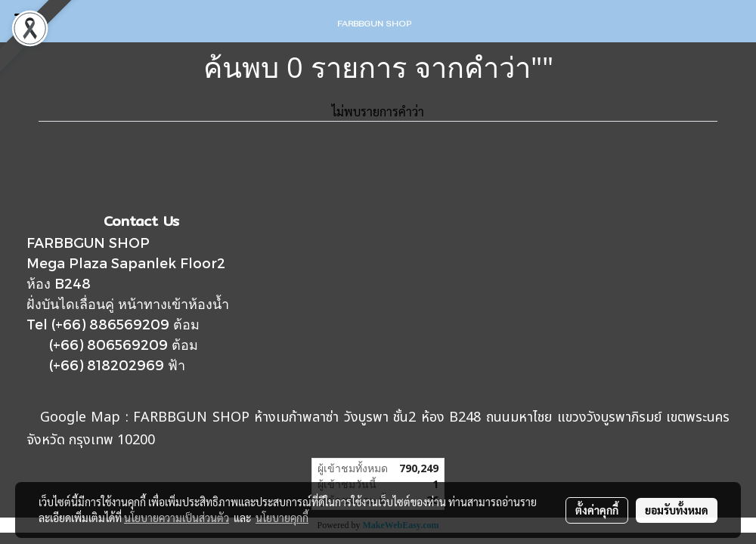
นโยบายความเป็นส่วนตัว (177, 518)
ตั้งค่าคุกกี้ (597, 510)
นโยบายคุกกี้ (282, 518)
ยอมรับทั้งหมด (677, 510)
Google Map (81, 417)
